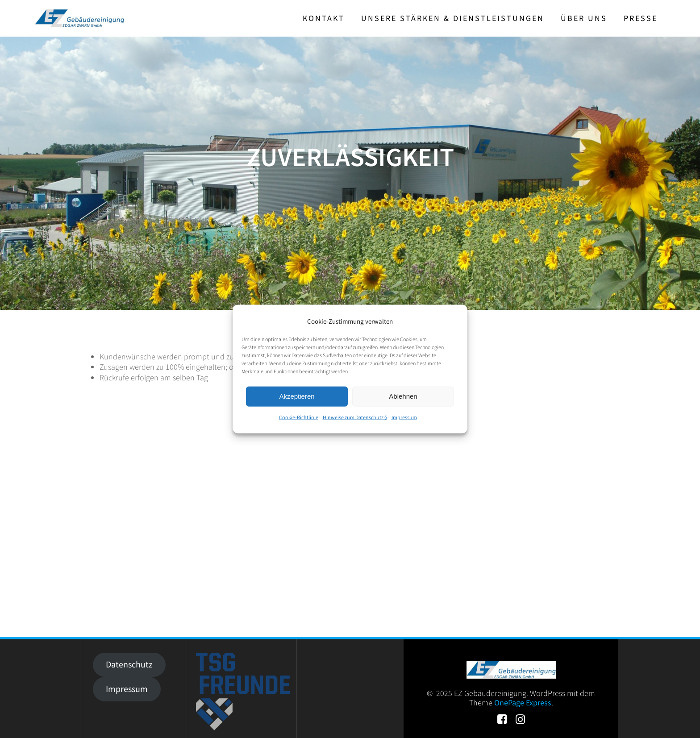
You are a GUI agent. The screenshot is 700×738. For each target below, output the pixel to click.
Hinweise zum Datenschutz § (355, 417)
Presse (641, 18)
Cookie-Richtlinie (299, 417)
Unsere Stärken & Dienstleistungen (453, 18)
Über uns (584, 18)
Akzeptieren (297, 396)
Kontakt (324, 18)
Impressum (404, 417)
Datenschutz (129, 664)
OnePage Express (523, 703)
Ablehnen (403, 396)
